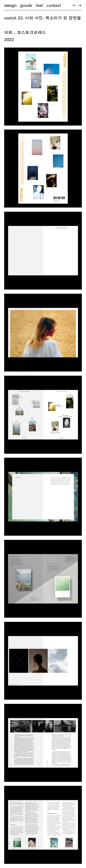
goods (26, 5)
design (10, 5)
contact (54, 5)
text (39, 5)
